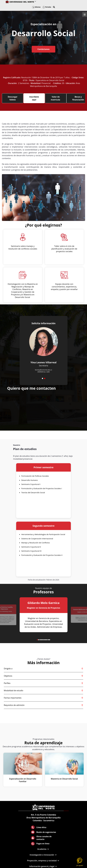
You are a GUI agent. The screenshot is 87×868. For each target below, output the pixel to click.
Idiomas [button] (36, 7)
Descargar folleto (13, 98)
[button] (54, 7)
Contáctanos (43, 49)
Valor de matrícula (56, 98)
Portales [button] (47, 7)
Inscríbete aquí (34, 98)
